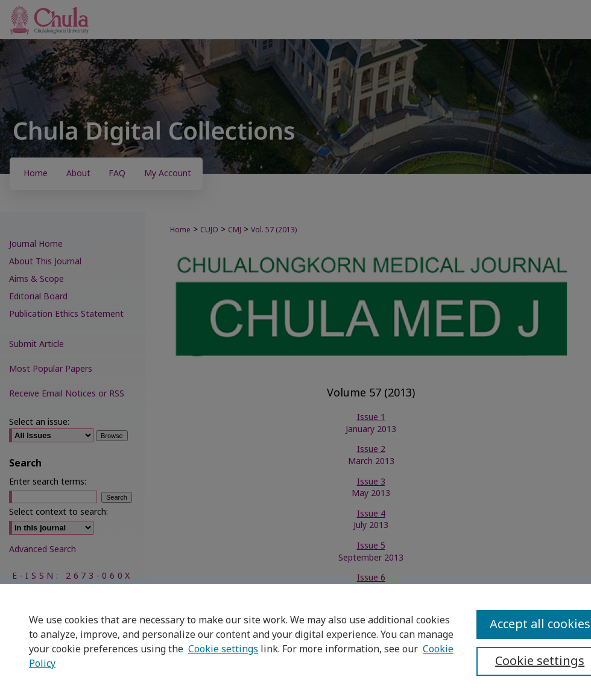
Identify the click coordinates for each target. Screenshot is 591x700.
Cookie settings (223, 649)
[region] (295, 641)
